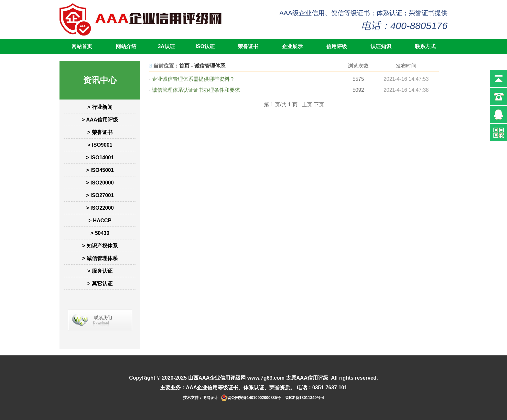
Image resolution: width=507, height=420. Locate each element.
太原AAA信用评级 (307, 378)
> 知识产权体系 (100, 246)
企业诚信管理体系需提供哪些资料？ (193, 79)
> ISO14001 (100, 157)
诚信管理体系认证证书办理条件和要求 (196, 90)
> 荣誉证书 (100, 132)
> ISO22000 (100, 208)
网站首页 (82, 46)
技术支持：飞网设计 (200, 398)
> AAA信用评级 (100, 120)
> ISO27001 (100, 195)
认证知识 (381, 46)
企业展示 (292, 46)
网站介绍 (126, 46)
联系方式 (425, 46)
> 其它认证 (100, 283)
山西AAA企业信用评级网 (217, 378)
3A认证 (166, 46)
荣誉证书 (248, 46)
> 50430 (100, 233)
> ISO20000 (100, 183)
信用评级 (337, 46)
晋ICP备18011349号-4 (305, 398)
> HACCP (100, 220)
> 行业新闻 (100, 107)
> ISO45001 (100, 170)
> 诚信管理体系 (100, 258)
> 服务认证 (100, 271)
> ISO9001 (100, 145)
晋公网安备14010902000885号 (254, 398)
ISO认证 (205, 46)
